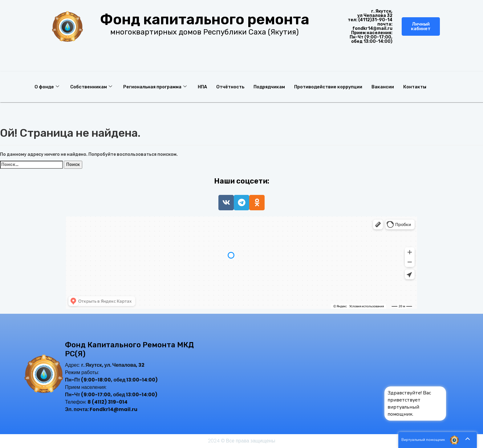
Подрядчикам (274, 87)
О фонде (47, 87)
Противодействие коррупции (335, 87)
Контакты (422, 87)
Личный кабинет (421, 26)
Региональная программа (156, 87)
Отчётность (234, 87)
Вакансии (390, 87)
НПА (205, 87)
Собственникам (92, 87)
